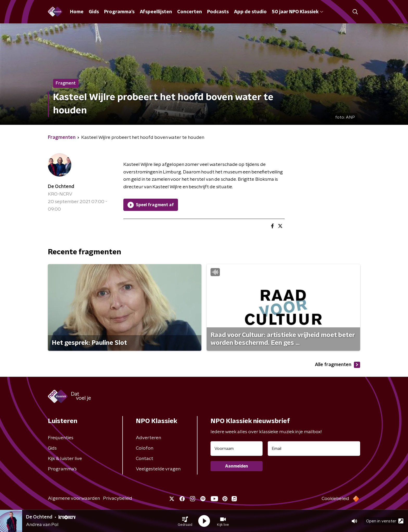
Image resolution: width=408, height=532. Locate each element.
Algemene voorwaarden (74, 498)
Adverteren (148, 438)
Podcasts (218, 12)
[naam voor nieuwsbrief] (237, 449)
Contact (145, 459)
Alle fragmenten (337, 365)
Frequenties (61, 438)
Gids (94, 12)
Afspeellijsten (156, 12)
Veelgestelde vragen (158, 469)
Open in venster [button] (385, 521)
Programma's (119, 12)
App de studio (250, 12)
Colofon (145, 448)
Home (77, 12)
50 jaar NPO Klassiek (298, 12)
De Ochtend (61, 187)
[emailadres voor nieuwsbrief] (314, 449)
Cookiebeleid (335, 499)
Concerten (190, 12)
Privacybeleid (118, 498)
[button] (185, 521)
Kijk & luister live (65, 459)
